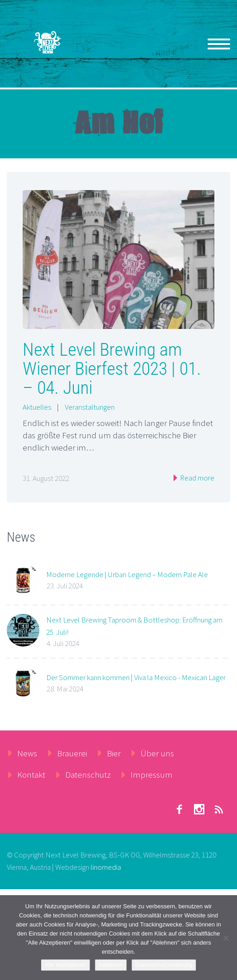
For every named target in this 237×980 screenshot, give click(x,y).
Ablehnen (111, 965)
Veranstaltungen (90, 407)
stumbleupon (199, 809)
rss (219, 809)
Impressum (152, 774)
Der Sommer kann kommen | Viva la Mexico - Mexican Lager (136, 677)
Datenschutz (88, 774)
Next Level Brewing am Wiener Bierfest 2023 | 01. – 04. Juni (112, 369)
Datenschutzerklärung (164, 965)
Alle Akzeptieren (65, 965)
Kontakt (31, 774)
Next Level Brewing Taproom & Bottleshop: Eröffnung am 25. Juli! (134, 626)
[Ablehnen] (226, 938)
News (27, 753)
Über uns (157, 753)
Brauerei (72, 753)
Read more (196, 478)
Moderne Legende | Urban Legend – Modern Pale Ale (127, 574)
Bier (114, 753)
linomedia (106, 867)
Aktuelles (37, 407)
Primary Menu (219, 44)
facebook (179, 809)
